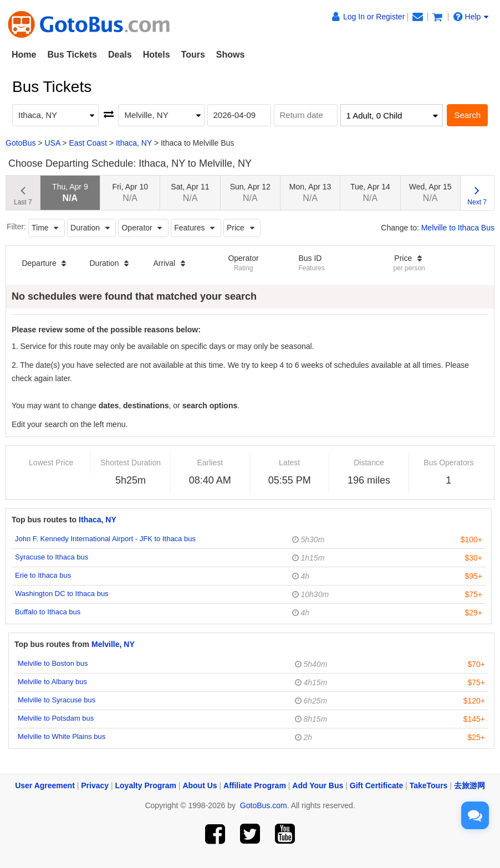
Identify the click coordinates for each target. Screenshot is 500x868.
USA (52, 143)
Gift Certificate (376, 785)
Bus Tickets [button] (72, 55)
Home (24, 55)
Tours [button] (193, 55)
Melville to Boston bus (53, 663)
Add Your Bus (318, 785)
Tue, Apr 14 (370, 192)
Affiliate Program (255, 785)
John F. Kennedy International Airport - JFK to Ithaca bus (105, 539)
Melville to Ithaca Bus (458, 228)
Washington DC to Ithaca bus (62, 594)
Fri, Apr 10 (130, 192)
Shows (231, 55)
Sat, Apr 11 (190, 192)
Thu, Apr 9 (70, 192)
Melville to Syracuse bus (57, 700)
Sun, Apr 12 (250, 192)
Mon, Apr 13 (310, 192)
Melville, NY (113, 644)
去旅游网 (470, 785)
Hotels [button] (157, 55)
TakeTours (429, 785)
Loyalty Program (146, 785)
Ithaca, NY (134, 143)
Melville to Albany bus (52, 682)
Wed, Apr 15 (430, 192)
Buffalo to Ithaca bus (48, 612)
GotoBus (21, 143)
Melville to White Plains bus (62, 736)
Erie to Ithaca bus (43, 575)
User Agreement (45, 785)
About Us (200, 785)
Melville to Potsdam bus (56, 718)
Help (471, 17)
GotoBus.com (264, 805)
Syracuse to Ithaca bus (52, 557)
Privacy (95, 785)
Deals (120, 55)
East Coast (88, 143)
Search (467, 115)
